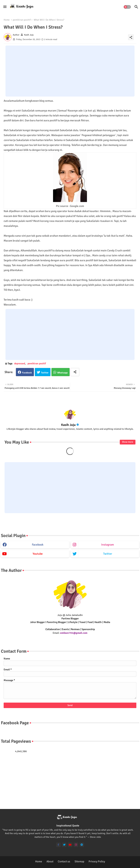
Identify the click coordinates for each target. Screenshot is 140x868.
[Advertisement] (70, 71)
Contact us (64, 861)
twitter (108, 554)
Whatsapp (62, 373)
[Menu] (5, 7)
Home (7, 20)
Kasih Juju (68, 425)
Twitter (45, 373)
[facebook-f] (58, 845)
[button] (127, 7)
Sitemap (79, 861)
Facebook (27, 373)
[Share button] (75, 372)
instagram (108, 545)
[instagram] (76, 845)
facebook (38, 545)
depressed (20, 364)
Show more (128, 442)
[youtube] (70, 845)
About (50, 861)
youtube (38, 554)
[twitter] (64, 845)
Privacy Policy (97, 861)
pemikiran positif (22, 20)
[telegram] (82, 845)
